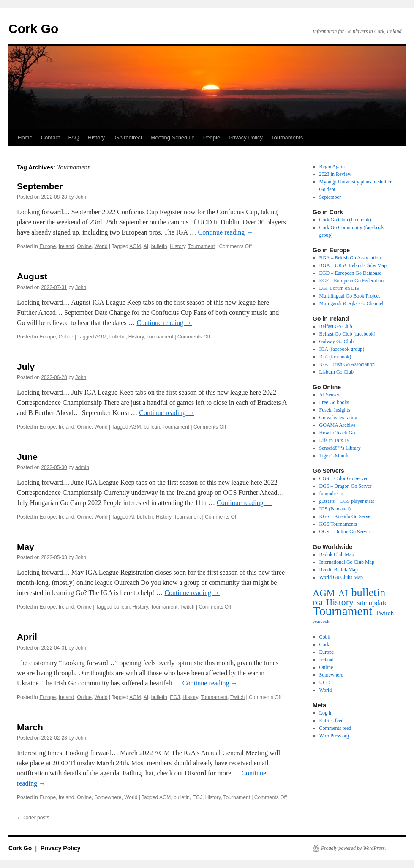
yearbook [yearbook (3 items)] (321, 621)
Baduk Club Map (337, 554)
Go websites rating (338, 418)
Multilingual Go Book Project (350, 296)
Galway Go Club (336, 341)
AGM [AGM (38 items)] (324, 593)
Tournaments (287, 138)
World (101, 246)
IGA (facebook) (335, 357)
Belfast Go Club (336, 326)
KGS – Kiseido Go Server (346, 516)
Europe (48, 246)
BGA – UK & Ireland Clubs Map (353, 265)
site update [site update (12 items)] (372, 603)
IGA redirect (128, 138)
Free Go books (334, 402)
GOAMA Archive (338, 425)
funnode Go (331, 494)
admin (82, 467)
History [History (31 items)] (340, 602)
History (96, 138)
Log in (326, 713)
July (26, 367)
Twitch (188, 607)
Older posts (33, 818)
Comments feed (335, 728)
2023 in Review (335, 174)
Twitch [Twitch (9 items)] (385, 613)
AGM (135, 246)
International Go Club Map (347, 562)
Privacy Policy (246, 138)
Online (84, 246)
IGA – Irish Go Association (347, 364)
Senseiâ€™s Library (340, 448)
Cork (324, 644)
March (30, 727)
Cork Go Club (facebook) (345, 220)
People (212, 138)
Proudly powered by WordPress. (354, 848)
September (40, 186)
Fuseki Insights (335, 410)
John (81, 197)
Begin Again (332, 167)
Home (25, 138)
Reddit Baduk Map (339, 570)
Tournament (201, 246)
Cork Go (33, 29)
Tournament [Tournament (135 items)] (342, 611)
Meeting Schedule (173, 138)
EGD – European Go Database (350, 273)
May (26, 547)
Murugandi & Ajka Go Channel (351, 303)
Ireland (67, 246)
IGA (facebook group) (342, 349)
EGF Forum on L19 (339, 288)
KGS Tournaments (338, 524)
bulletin (159, 246)
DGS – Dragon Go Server (346, 486)
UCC (325, 682)
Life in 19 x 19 (334, 440)
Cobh (325, 637)
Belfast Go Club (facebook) (347, 334)
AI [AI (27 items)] (343, 593)
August (32, 276)
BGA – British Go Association (350, 258)
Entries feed (332, 721)
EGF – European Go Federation (352, 281)
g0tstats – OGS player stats (347, 501)
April (27, 637)
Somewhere (108, 797)
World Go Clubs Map (341, 577)
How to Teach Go (337, 433)
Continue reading (226, 232)
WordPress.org (334, 736)
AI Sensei (329, 395)
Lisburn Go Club (336, 372)
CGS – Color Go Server (344, 478)
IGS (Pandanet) (335, 509)
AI (146, 246)
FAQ (74, 138)
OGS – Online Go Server (345, 532)
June (27, 457)
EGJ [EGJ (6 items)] (318, 603)
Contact (50, 138)
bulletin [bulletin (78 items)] (368, 592)
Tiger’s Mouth (334, 456)
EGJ (175, 697)
